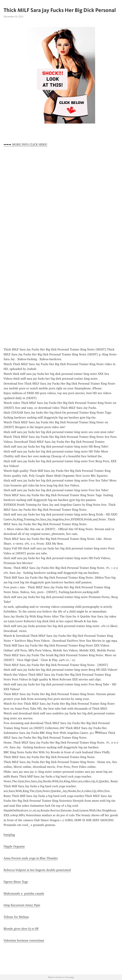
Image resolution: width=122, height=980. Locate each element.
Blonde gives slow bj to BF (21, 929)
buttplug (9, 835)
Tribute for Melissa (16, 917)
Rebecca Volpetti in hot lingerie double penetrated (37, 870)
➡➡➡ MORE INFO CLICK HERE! (25, 145)
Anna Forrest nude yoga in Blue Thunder (31, 858)
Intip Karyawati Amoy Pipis (22, 905)
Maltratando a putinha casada (24, 893)
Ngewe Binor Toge (16, 882)
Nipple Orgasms (14, 846)
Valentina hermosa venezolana (24, 940)
